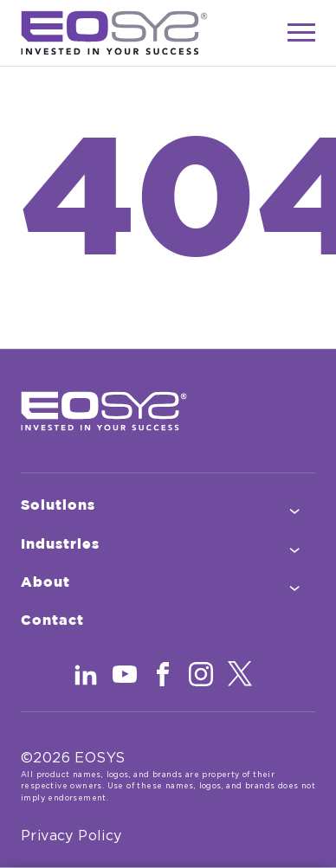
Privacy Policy (71, 836)
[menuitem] (168, 506)
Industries (93, 547)
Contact (85, 623)
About (78, 585)
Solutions (91, 508)
